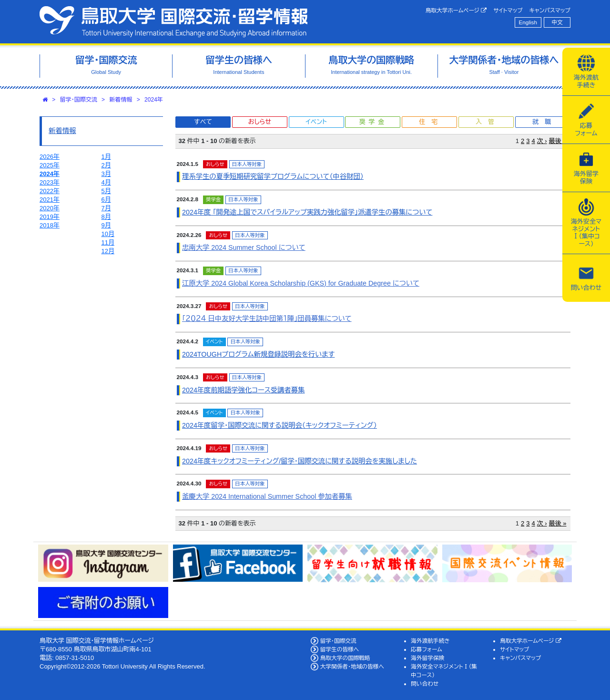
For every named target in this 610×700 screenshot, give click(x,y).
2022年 (50, 191)
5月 (106, 191)
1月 (106, 157)
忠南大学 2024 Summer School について (244, 247)
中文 (557, 22)
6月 (106, 200)
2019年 (50, 217)
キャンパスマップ (550, 10)
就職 (545, 122)
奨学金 (373, 122)
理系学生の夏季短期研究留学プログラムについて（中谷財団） (273, 176)
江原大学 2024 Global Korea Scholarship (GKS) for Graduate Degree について (301, 283)
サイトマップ (508, 10)
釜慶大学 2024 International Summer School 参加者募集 (267, 496)
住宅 (431, 122)
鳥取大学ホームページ (456, 10)
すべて (203, 122)
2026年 (50, 157)
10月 (108, 234)
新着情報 (121, 100)
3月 (106, 174)
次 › (542, 141)
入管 (488, 122)
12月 (108, 251)
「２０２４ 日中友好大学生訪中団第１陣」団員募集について (267, 319)
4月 (106, 182)
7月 (106, 208)
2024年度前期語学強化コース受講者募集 (243, 390)
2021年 (50, 200)
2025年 (50, 165)
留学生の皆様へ (340, 649)
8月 (106, 217)
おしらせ (260, 122)
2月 (106, 165)
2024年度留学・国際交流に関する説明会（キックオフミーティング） (280, 425)
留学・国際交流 (79, 100)
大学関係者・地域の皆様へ (352, 666)
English (528, 22)
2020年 (50, 208)
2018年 (50, 225)
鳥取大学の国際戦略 (345, 658)
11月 (108, 242)
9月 (106, 225)
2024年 (154, 100)
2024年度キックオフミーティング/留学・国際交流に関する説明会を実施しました (300, 461)
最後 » (558, 141)
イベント (316, 122)
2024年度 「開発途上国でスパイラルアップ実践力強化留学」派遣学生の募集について (307, 212)
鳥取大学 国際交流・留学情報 (173, 22)
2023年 (50, 182)
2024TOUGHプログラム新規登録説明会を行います (258, 354)
